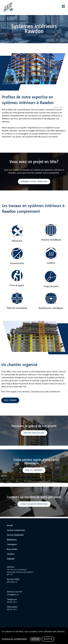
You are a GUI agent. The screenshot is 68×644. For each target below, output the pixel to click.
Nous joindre (10, 400)
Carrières (11, 554)
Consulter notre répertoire (34, 504)
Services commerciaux (16, 530)
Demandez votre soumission (34, 181)
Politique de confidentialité (14, 639)
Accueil (10, 525)
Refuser (35, 639)
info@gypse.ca (13, 594)
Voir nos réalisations (34, 433)
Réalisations (12, 540)
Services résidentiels (15, 535)
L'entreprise (12, 544)
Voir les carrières (34, 470)
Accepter (48, 639)
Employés (11, 559)
